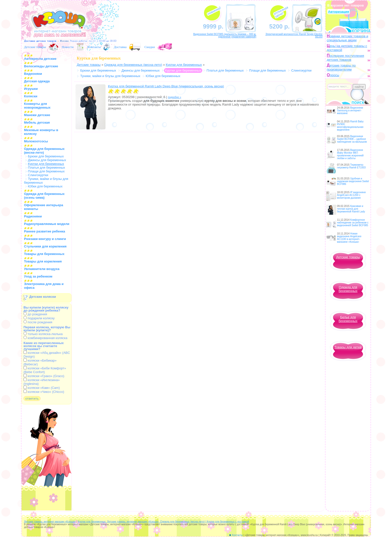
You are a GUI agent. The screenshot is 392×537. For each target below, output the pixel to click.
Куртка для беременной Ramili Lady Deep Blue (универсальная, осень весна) (166, 86)
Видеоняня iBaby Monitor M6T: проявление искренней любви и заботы (350, 154)
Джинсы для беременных (47, 160)
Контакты (94, 47)
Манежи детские (37, 115)
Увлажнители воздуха (42, 269)
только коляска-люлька (43, 334)
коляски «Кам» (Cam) (42, 388)
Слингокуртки (38, 175)
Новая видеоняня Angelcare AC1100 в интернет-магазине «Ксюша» (349, 238)
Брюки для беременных (46, 156)
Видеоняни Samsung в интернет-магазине (350, 110)
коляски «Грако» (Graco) (44, 376)
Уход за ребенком (38, 276)
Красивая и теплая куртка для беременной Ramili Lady (351, 209)
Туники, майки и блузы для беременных (110, 76)
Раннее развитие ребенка (44, 231)
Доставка (120, 47)
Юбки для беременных (45, 186)
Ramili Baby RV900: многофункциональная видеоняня (350, 126)
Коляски (31, 96)
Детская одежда (37, 81)
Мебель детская (37, 122)
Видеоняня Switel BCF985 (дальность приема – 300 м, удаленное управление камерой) (225, 35)
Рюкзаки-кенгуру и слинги (45, 239)
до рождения (35, 314)
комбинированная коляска (45, 338)
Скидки (150, 47)
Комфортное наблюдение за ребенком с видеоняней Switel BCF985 (353, 223)
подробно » (175, 97)
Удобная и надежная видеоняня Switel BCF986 (353, 181)
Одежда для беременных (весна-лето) (133, 65)
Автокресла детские (40, 59)
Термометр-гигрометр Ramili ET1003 (351, 166)
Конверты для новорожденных (37, 106)
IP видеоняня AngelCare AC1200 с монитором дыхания (351, 195)
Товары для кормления (43, 261)
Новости (68, 47)
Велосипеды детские (41, 66)
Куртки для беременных (184, 65)
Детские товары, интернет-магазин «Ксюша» (50, 522)
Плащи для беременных (46, 171)
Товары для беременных (44, 254)
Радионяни (33, 216)
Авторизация (338, 12)
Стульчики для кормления (45, 246)
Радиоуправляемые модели (47, 224)
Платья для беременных (46, 168)
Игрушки (31, 89)
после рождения (38, 322)
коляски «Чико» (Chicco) (44, 392)
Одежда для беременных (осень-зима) (44, 196)
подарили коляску (39, 318)
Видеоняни (33, 74)
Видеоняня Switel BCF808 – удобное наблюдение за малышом (352, 139)
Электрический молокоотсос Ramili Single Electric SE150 (294, 35)
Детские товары (35, 47)
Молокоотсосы (36, 141)
